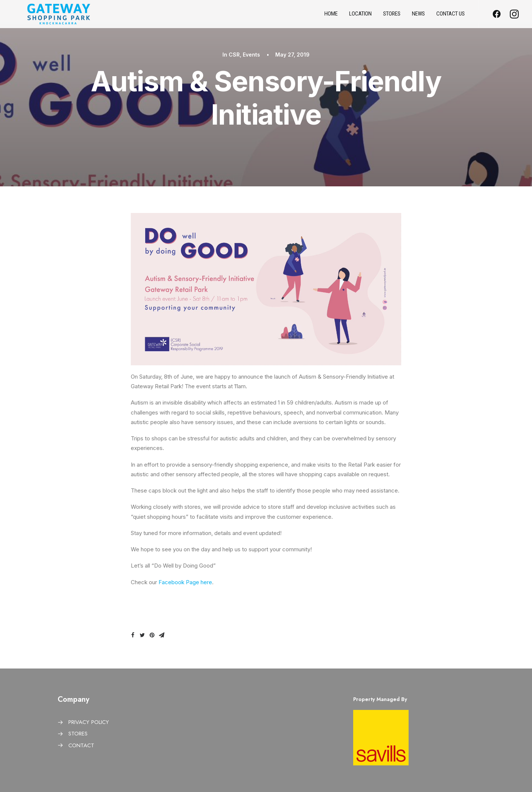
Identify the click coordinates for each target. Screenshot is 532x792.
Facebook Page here (185, 582)
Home (331, 17)
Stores (392, 17)
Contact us (451, 17)
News (418, 17)
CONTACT (81, 745)
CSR (234, 55)
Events (251, 55)
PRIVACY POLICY (89, 722)
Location (360, 17)
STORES (78, 734)
